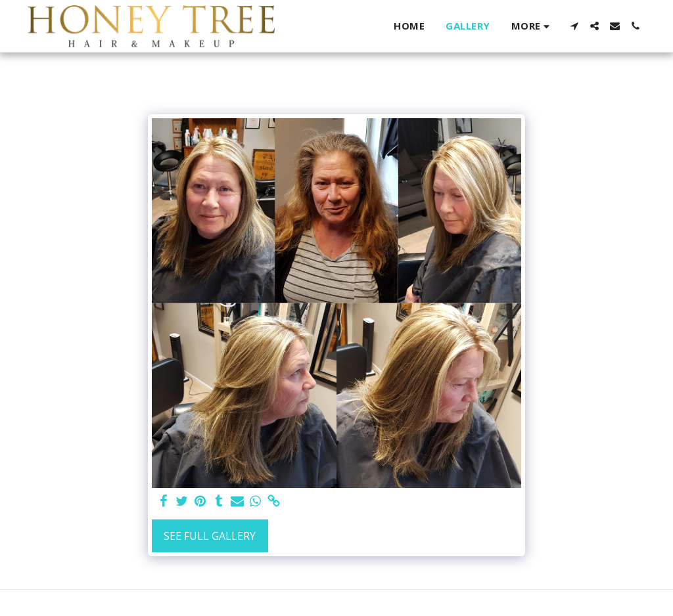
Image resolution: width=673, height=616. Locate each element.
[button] (574, 26)
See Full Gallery (210, 536)
